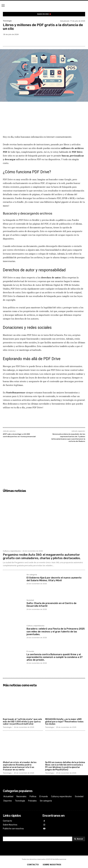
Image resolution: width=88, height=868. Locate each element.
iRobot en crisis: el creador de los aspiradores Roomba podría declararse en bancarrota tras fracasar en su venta (20, 766)
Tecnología (7, 21)
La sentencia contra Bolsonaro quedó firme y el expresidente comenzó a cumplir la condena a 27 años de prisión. (55, 657)
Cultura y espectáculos (12, 551)
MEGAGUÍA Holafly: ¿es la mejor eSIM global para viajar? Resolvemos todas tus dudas (64, 722)
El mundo (30, 651)
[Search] (79, 839)
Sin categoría (32, 575)
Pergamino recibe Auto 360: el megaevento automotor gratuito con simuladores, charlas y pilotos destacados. (42, 556)
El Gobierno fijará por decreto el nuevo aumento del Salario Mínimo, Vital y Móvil (54, 579)
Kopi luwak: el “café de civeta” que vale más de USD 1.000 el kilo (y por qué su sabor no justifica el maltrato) (22, 722)
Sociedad (30, 600)
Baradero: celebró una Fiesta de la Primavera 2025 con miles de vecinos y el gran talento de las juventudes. (56, 631)
